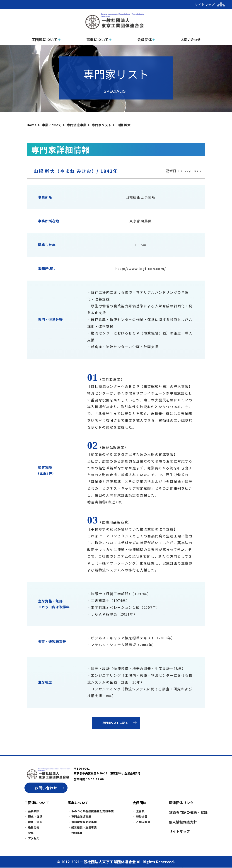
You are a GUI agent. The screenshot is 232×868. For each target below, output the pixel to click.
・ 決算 (29, 833)
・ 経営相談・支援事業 (82, 827)
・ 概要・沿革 (33, 822)
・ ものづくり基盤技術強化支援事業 (91, 811)
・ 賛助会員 (140, 816)
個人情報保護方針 (183, 822)
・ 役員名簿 (32, 827)
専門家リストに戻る (115, 723)
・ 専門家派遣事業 (80, 816)
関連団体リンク (181, 803)
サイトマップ (180, 831)
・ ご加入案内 (141, 822)
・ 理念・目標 (33, 816)
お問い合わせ (46, 788)
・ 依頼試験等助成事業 (82, 822)
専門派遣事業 (77, 125)
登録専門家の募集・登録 (188, 812)
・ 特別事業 (75, 833)
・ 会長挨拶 (32, 811)
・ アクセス (32, 838)
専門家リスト (102, 125)
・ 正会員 (139, 811)
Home (32, 125)
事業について (52, 125)
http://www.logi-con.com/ (141, 268)
